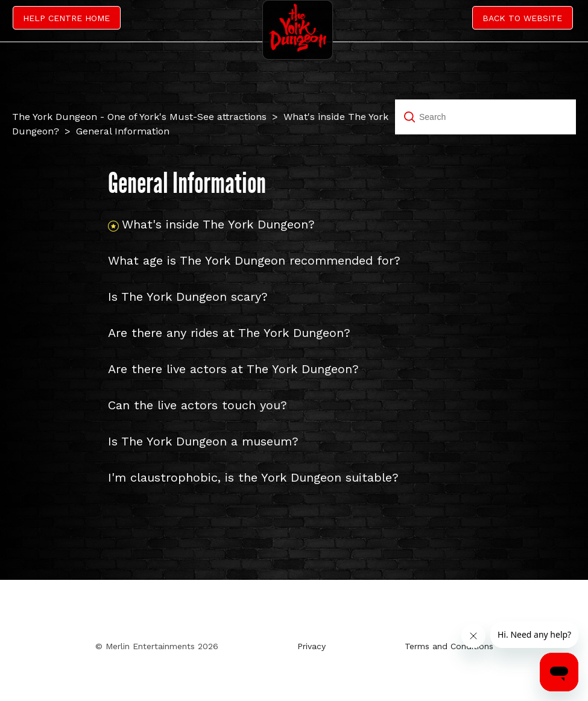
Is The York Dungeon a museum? (203, 441)
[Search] (485, 117)
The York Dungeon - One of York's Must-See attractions (139, 117)
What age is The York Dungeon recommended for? (254, 260)
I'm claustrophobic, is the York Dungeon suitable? (253, 477)
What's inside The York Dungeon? (218, 224)
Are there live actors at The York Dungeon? (233, 369)
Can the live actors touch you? (198, 405)
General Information (123, 131)
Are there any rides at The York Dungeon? (229, 333)
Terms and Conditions (449, 646)
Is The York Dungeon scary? (188, 297)
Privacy (311, 646)
